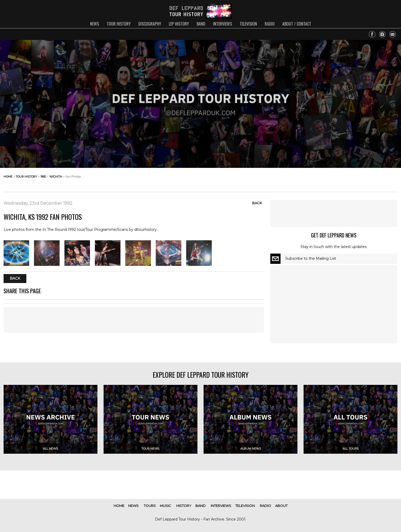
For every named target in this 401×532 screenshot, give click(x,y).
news (94, 24)
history (184, 506)
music (165, 506)
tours (150, 506)
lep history (179, 24)
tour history (119, 24)
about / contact (297, 24)
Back (257, 203)
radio (270, 24)
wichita (56, 177)
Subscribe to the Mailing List (311, 258)
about (281, 506)
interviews (222, 24)
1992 (43, 177)
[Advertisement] (134, 320)
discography (150, 24)
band (201, 24)
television (248, 24)
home (8, 177)
